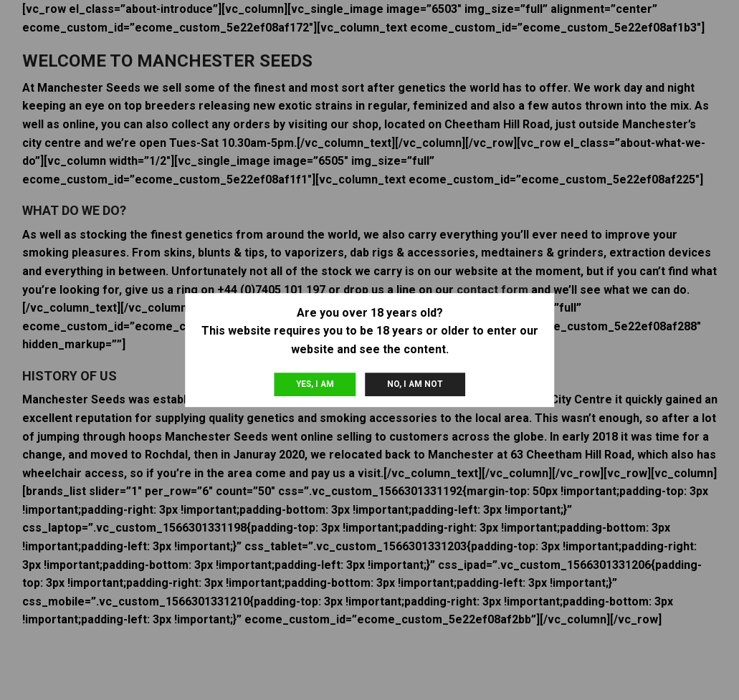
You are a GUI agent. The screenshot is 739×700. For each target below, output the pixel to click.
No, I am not (415, 384)
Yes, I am (315, 384)
